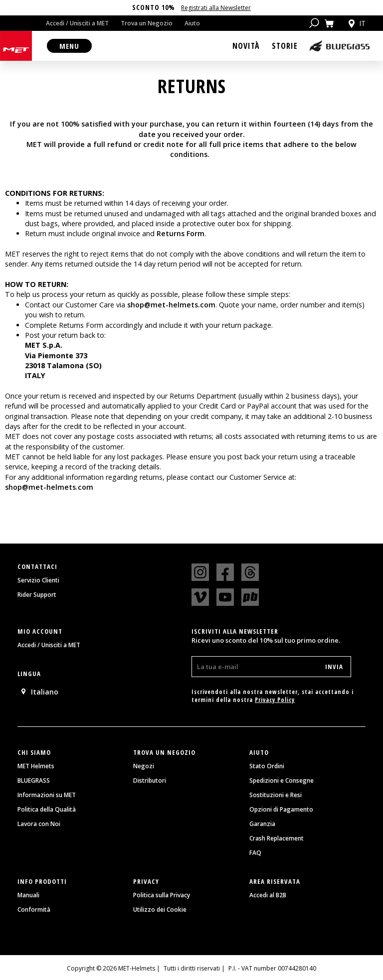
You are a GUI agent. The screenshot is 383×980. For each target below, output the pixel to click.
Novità (246, 46)
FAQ (255, 853)
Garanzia (262, 824)
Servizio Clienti (38, 580)
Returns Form (181, 233)
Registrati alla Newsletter (216, 8)
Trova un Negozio (147, 23)
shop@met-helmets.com (171, 305)
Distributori (150, 781)
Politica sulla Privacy (162, 895)
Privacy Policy (275, 700)
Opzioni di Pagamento (281, 810)
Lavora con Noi (39, 824)
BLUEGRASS (34, 781)
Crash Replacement (277, 839)
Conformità (34, 910)
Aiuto (192, 23)
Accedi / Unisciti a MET (77, 23)
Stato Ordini (267, 766)
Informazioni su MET (47, 795)
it (356, 23)
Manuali (28, 895)
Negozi (144, 766)
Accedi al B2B (268, 895)
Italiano (39, 692)
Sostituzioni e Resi (276, 795)
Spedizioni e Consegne (282, 781)
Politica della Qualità (47, 810)
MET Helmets (36, 766)
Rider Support (37, 595)
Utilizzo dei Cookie (160, 910)
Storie (285, 46)
